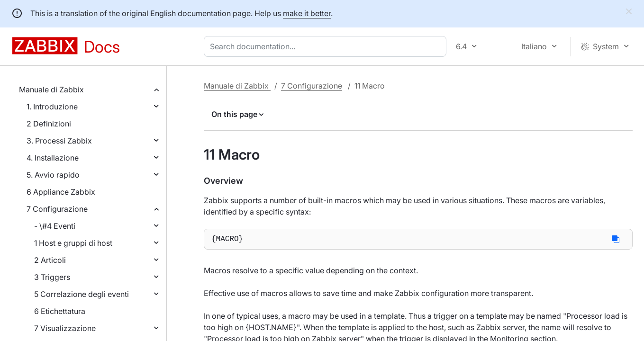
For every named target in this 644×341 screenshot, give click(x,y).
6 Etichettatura (60, 311)
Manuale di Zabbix (51, 90)
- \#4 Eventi (55, 226)
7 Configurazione (57, 209)
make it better (307, 13)
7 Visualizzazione (65, 328)
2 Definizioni (49, 124)
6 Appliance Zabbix (61, 192)
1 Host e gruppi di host (73, 243)
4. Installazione (53, 158)
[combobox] (327, 46)
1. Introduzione (52, 107)
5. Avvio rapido (53, 175)
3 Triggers (52, 277)
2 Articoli (50, 260)
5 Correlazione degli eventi (82, 294)
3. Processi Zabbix (59, 141)
